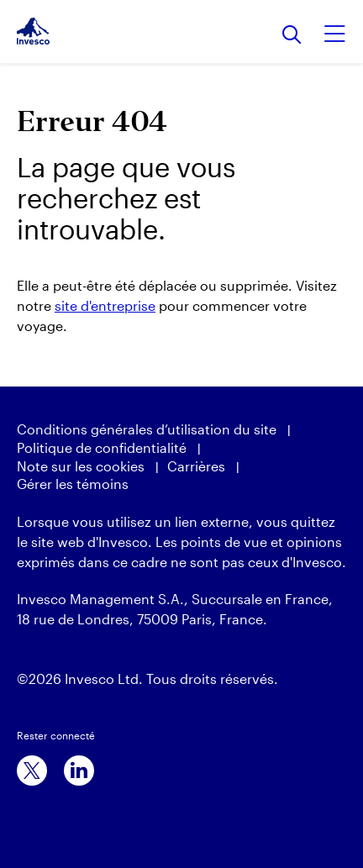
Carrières (196, 466)
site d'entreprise (105, 305)
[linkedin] (79, 771)
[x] (32, 771)
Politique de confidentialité (102, 447)
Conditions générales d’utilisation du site (147, 429)
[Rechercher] (292, 36)
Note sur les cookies (81, 466)
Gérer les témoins (73, 484)
